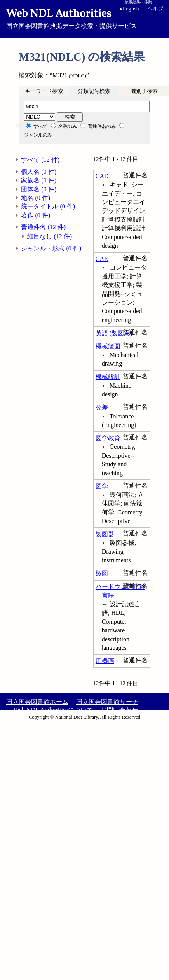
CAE (102, 259)
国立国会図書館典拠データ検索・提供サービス (84, 18)
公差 (102, 407)
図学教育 (108, 438)
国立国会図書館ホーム (37, 702)
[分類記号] (87, 107)
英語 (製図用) (114, 333)
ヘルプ (155, 9)
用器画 (105, 661)
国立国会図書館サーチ (107, 702)
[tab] (44, 91)
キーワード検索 (44, 91)
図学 (102, 486)
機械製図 (108, 346)
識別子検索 (144, 91)
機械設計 (108, 377)
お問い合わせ (119, 710)
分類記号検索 (94, 91)
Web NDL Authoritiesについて (53, 710)
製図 (102, 573)
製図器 (105, 534)
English (130, 9)
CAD (102, 176)
